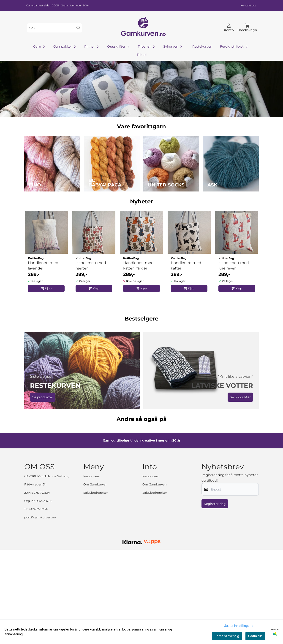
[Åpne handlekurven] (247, 28)
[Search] (78, 28)
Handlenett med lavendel (43, 265)
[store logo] (143, 28)
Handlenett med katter (186, 265)
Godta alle (255, 636)
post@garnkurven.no (40, 612)
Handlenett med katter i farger (138, 265)
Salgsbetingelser (96, 587)
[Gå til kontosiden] (229, 28)
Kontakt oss (248, 5)
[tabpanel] (46, 252)
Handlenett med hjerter (91, 265)
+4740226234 (38, 603)
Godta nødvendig (227, 636)
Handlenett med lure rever (234, 265)
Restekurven (202, 46)
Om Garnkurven (95, 579)
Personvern (92, 570)
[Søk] (55, 28)
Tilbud (142, 55)
